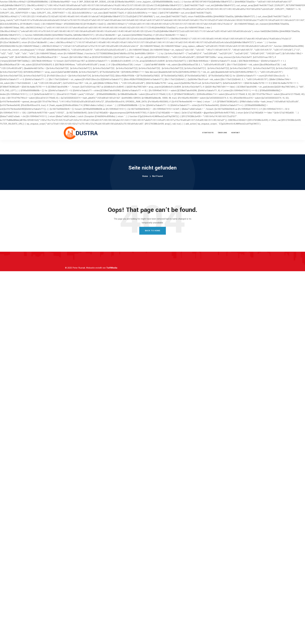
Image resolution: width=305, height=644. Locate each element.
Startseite (208, 133)
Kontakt (236, 133)
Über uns (222, 133)
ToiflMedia (112, 268)
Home (145, 176)
